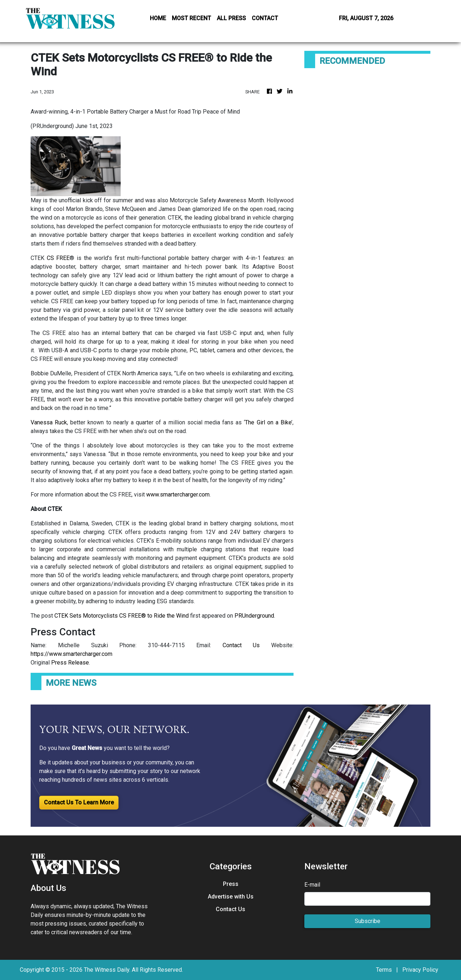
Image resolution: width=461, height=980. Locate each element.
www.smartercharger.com (178, 495)
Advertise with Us (231, 897)
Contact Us (241, 645)
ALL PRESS (231, 18)
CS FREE (58, 258)
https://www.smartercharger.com (71, 654)
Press (231, 884)
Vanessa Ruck (49, 422)
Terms (384, 970)
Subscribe (368, 921)
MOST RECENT (191, 18)
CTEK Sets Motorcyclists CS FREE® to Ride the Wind (122, 616)
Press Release (70, 663)
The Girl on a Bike (268, 422)
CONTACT (265, 18)
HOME (158, 18)
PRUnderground (254, 616)
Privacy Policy (420, 970)
